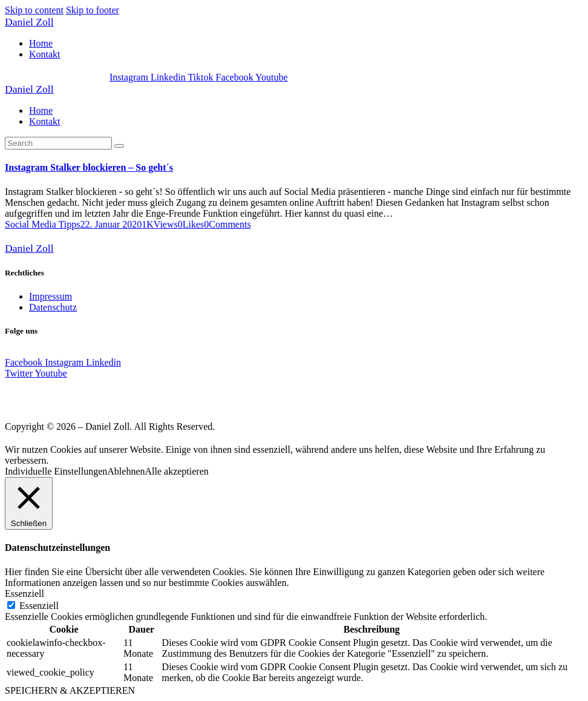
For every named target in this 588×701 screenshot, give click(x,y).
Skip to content (34, 10)
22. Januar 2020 (111, 224)
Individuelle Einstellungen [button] (56, 471)
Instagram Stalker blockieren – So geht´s (89, 167)
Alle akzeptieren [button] (177, 471)
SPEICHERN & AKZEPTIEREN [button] (70, 690)
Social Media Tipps (42, 224)
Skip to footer (93, 10)
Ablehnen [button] (126, 471)
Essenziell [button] (24, 594)
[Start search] (119, 146)
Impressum (51, 296)
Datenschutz (53, 307)
